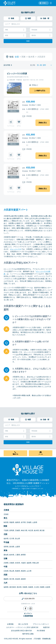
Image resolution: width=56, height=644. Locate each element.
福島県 (18, 522)
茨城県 (18, 530)
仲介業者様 (41, 631)
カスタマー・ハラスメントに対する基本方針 (22, 627)
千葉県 (6, 530)
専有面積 (41, 30)
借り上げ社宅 (23, 624)
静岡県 (23, 555)
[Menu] (51, 3)
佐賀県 (48, 587)
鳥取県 (23, 571)
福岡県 (6, 587)
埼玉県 (31, 530)
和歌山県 (36, 563)
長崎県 (31, 587)
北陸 (5, 534)
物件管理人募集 (28, 634)
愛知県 (6, 555)
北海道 (6, 510)
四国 (5, 575)
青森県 (12, 522)
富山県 (18, 539)
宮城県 (29, 522)
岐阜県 (12, 555)
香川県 (12, 579)
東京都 (42, 530)
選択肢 (41, 35)
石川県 (12, 539)
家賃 (15, 35)
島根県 (18, 571)
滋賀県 (29, 563)
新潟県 (12, 547)
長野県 (6, 547)
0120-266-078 (29, 599)
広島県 (6, 571)
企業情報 (10, 624)
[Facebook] (25, 608)
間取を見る (13, 111)
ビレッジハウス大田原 (17, 74)
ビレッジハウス (16, 249)
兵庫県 (6, 563)
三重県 (18, 555)
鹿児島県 (13, 587)
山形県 (35, 522)
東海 (5, 550)
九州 (5, 583)
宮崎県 (25, 587)
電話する (15, 454)
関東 (5, 526)
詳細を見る (43, 123)
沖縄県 (42, 587)
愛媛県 (6, 579)
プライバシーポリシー (41, 624)
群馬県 (12, 530)
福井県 (6, 539)
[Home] (28, 470)
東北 (5, 518)
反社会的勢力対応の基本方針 (22, 631)
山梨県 (18, 547)
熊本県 (19, 587)
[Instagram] (31, 608)
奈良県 (18, 563)
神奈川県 (24, 530)
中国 (5, 567)
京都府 (12, 563)
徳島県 (23, 579)
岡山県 (12, 571)
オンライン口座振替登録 (28, 615)
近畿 (5, 559)
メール (41, 454)
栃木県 (36, 530)
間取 (15, 30)
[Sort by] (45, 65)
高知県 (18, 579)
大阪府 (23, 563)
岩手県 (23, 522)
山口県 (29, 571)
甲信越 (6, 542)
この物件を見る (40, 91)
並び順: (33, 65)
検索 (28, 41)
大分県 (36, 587)
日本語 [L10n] (44, 3)
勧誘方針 (47, 627)
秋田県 (6, 522)
